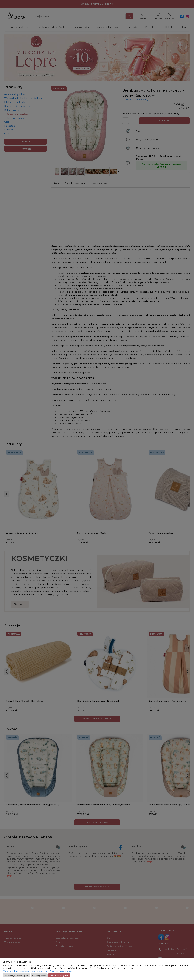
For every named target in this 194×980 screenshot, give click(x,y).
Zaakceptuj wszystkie (59, 975)
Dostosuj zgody (39, 975)
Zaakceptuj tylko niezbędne (16, 975)
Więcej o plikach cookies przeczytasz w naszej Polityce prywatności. (37, 971)
